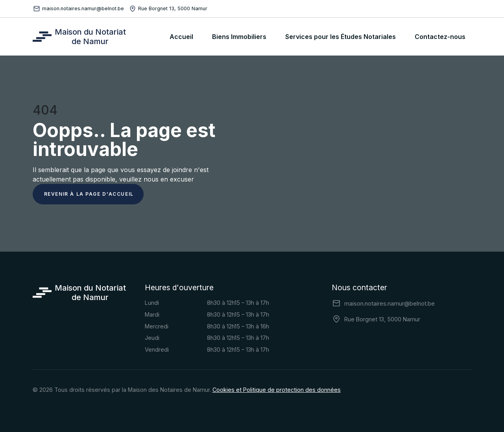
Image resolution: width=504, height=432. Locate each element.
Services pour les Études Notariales (341, 37)
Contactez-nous (440, 37)
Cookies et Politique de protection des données (277, 390)
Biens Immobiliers (239, 37)
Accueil (181, 37)
